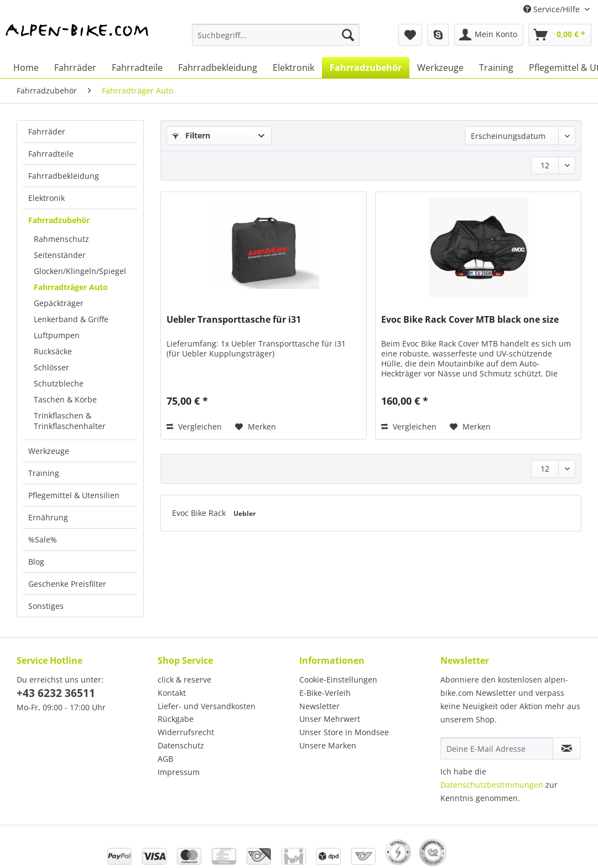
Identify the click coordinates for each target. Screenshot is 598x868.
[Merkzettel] (410, 35)
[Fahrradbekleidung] (218, 68)
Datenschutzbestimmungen (492, 785)
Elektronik (46, 198)
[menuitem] (276, 40)
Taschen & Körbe (65, 399)
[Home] (26, 68)
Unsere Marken (328, 745)
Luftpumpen (57, 335)
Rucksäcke (53, 351)
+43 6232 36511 (56, 693)
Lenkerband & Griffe (71, 319)
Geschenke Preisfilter (67, 584)
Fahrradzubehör (59, 220)
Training (44, 473)
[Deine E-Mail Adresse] (497, 748)
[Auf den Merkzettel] (256, 427)
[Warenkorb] (560, 35)
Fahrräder (47, 131)
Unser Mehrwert (330, 719)
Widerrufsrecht (186, 732)
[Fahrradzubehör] (366, 68)
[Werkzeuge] (440, 68)
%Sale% (43, 539)
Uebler (245, 513)
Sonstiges (46, 606)
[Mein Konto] (489, 35)
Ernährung (48, 517)
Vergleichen (194, 427)
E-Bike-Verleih (325, 693)
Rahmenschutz (61, 239)
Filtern (191, 135)
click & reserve (184, 680)
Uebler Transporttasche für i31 (234, 320)
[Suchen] (348, 35)
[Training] (496, 68)
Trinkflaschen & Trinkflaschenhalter (70, 421)
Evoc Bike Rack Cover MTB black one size (470, 320)
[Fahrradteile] (137, 68)
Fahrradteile (51, 154)
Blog (36, 562)
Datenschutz (181, 745)
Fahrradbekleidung (64, 176)
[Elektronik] (293, 68)
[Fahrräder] (75, 68)
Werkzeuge (49, 451)
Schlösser (51, 367)
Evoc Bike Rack (200, 513)
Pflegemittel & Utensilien (74, 495)
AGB (165, 759)
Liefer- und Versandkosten (207, 706)
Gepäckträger (59, 303)
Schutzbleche (59, 383)
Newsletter (319, 706)
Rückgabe (176, 719)
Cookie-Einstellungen (338, 680)
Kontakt (172, 693)
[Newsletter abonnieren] (567, 748)
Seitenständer (60, 255)
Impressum (179, 772)
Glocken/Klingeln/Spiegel (80, 271)
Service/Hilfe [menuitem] (553, 9)
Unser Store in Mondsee (344, 732)
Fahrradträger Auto (71, 287)
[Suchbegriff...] (276, 35)
